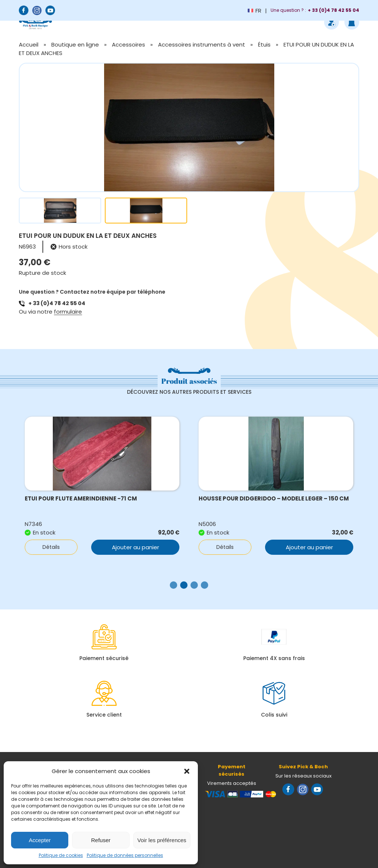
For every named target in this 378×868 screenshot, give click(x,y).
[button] (187, 771)
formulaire (68, 312)
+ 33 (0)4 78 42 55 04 (57, 303)
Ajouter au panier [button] (135, 547)
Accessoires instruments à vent (202, 45)
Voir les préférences (162, 840)
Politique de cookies (61, 855)
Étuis (264, 45)
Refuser (101, 840)
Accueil (29, 45)
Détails (51, 547)
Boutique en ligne (75, 45)
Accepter (40, 840)
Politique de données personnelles (125, 855)
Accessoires (128, 45)
